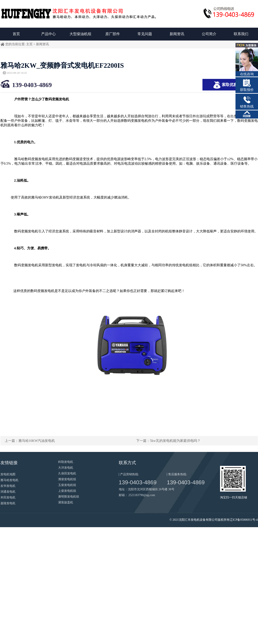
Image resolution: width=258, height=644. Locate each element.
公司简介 (209, 34)
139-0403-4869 (32, 85)
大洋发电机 (66, 468)
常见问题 (145, 34)
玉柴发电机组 (67, 485)
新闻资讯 (177, 34)
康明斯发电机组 (69, 497)
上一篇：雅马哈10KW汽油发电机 (30, 441)
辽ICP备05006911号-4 (244, 520)
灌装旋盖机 (66, 502)
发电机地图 (8, 474)
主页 (29, 44)
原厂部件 (113, 34)
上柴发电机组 (67, 491)
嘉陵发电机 (8, 503)
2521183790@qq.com (142, 495)
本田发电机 (8, 497)
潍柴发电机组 (67, 479)
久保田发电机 (67, 473)
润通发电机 (8, 492)
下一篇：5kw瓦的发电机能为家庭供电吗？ (168, 441)
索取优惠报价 (229, 85)
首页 (16, 34)
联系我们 (241, 34)
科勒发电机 (66, 462)
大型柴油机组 (80, 34)
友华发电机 (8, 486)
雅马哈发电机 (9, 480)
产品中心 (48, 34)
